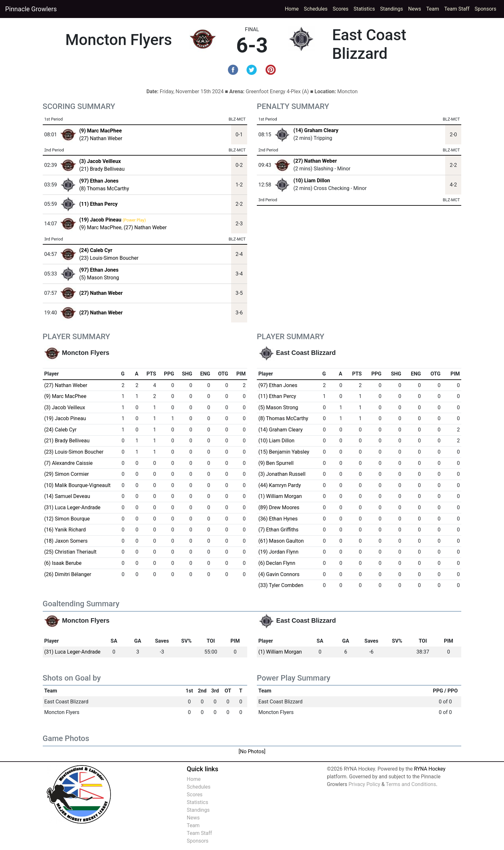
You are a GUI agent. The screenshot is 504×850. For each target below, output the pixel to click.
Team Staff (457, 9)
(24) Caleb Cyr (60, 430)
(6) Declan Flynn (277, 563)
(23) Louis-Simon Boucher (109, 258)
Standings (392, 9)
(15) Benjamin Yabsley (284, 452)
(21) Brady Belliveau (102, 169)
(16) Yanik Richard (65, 530)
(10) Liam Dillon (312, 181)
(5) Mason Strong (99, 278)
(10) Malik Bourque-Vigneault (77, 485)
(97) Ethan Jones (278, 385)
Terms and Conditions (411, 784)
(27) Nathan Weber (101, 138)
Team (433, 9)
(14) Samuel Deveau (67, 496)
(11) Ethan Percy (277, 396)
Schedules (316, 9)
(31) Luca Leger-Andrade (72, 507)
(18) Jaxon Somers (66, 541)
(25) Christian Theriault (70, 552)
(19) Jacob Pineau (65, 418)
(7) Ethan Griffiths (279, 530)
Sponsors (485, 9)
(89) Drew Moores (279, 507)
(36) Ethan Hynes (278, 519)
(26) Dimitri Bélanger (68, 574)
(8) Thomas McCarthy (104, 189)
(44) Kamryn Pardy (280, 485)
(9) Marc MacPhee (100, 227)
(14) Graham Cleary (316, 130)
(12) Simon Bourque (67, 519)
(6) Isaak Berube (63, 563)
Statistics (366, 8)
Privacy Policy (364, 784)
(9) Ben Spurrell (276, 463)
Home (292, 9)
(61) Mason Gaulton (281, 541)
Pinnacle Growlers (31, 9)
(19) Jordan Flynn (279, 552)
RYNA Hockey (430, 769)
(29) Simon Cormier (66, 474)
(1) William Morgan (280, 496)
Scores (342, 8)
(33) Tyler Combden (281, 585)
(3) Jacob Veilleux (64, 407)
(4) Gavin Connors (279, 574)
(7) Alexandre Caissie (68, 463)
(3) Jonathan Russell (282, 474)
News (415, 9)
